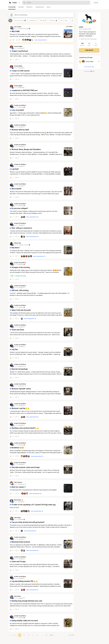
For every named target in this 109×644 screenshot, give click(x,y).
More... (67, 21)
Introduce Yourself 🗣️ (20, 21)
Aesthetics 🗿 (53, 21)
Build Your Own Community (89, 39)
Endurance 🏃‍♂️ (33, 21)
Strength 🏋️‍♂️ (43, 21)
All (10, 21)
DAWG (81, 27)
